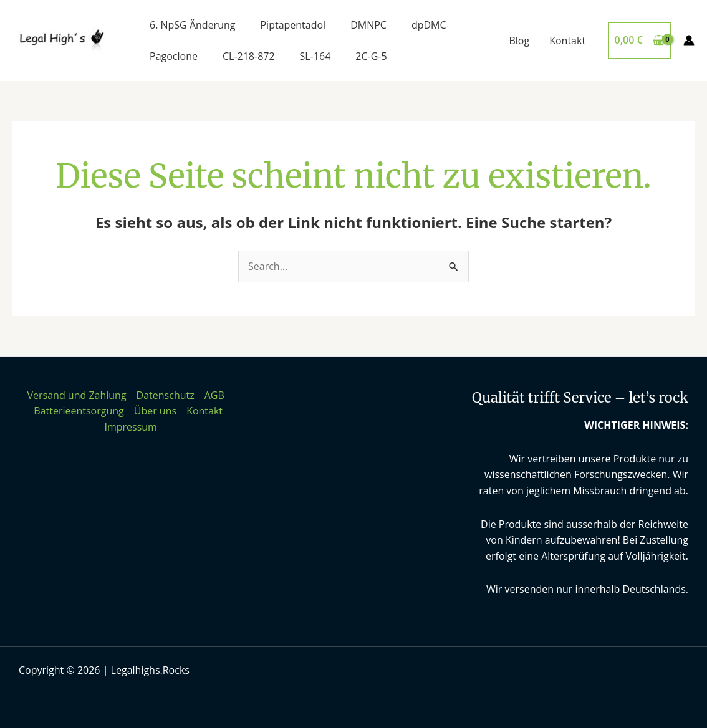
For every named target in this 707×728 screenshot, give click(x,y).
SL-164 (315, 56)
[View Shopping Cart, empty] (639, 41)
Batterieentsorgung (79, 411)
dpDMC (429, 25)
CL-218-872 (249, 56)
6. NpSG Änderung (192, 25)
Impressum (130, 427)
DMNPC (368, 25)
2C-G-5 (371, 56)
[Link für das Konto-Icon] (689, 41)
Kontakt (567, 41)
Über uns (155, 411)
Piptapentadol (293, 25)
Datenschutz (166, 395)
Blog (519, 41)
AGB (214, 395)
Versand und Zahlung (76, 395)
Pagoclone (174, 56)
